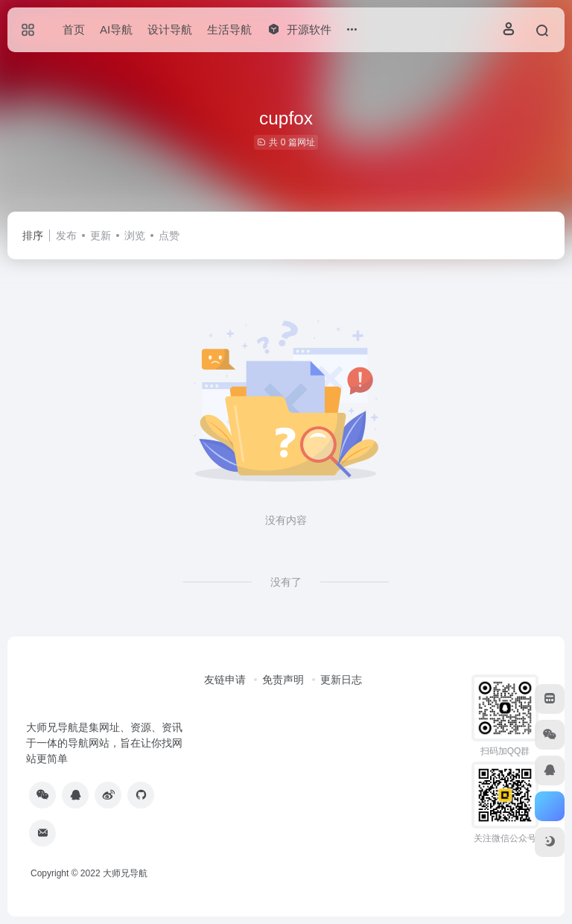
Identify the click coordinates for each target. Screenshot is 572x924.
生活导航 (229, 29)
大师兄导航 (125, 873)
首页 (74, 29)
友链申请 (225, 680)
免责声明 (283, 680)
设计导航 (170, 29)
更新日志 (341, 680)
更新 (101, 235)
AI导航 (116, 29)
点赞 (169, 235)
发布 (66, 235)
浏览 (135, 235)
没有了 (286, 582)
